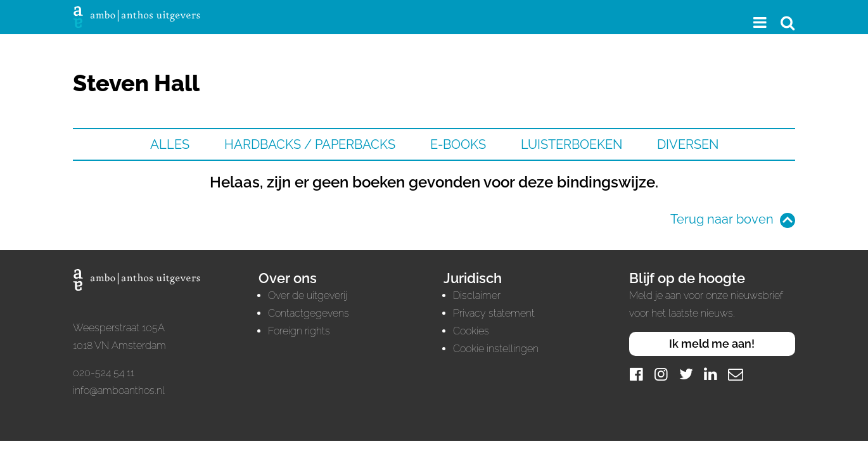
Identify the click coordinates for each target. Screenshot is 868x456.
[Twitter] (686, 374)
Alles (170, 144)
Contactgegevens (309, 313)
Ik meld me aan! (712, 344)
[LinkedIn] (711, 374)
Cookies (471, 331)
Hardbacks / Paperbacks (310, 144)
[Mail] (736, 374)
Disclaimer (477, 295)
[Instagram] (661, 374)
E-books (458, 144)
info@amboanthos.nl (119, 390)
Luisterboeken (571, 144)
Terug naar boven (722, 219)
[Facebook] (637, 374)
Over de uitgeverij (308, 295)
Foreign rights (299, 331)
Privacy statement (494, 313)
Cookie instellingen (496, 349)
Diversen (688, 144)
